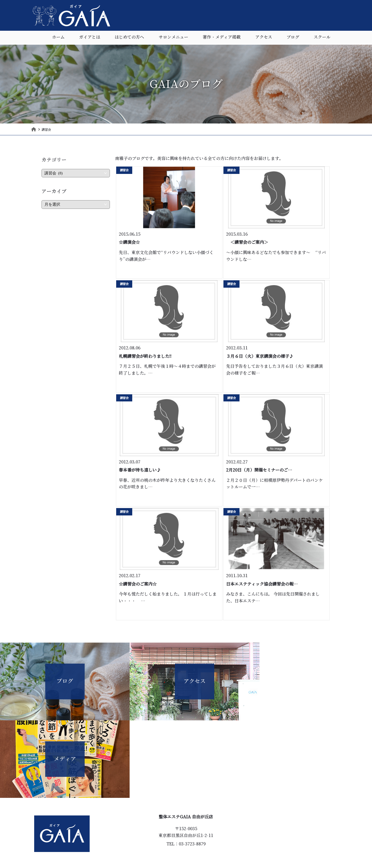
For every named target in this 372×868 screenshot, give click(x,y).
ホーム (58, 38)
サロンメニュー (174, 38)
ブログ (293, 38)
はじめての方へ (129, 38)
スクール (322, 38)
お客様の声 (158, 835)
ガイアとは (90, 38)
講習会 (124, 170)
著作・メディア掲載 (222, 38)
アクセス (264, 38)
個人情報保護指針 (204, 844)
